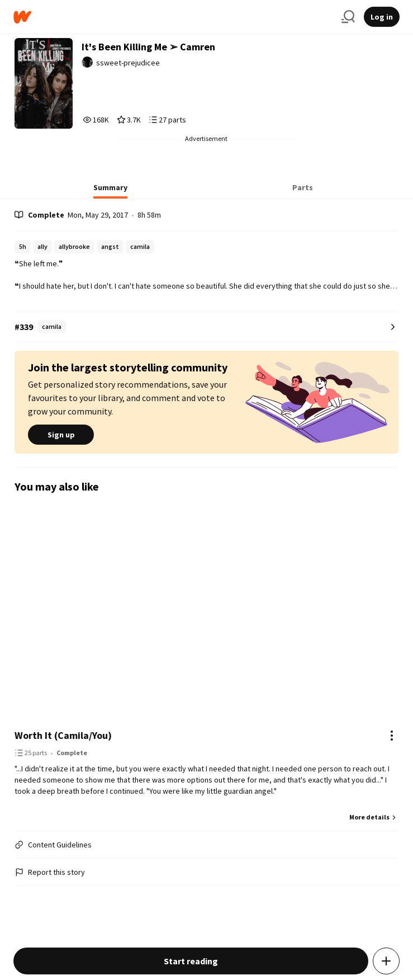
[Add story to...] (386, 961)
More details (374, 817)
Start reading (191, 961)
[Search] (348, 17)
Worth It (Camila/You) (63, 735)
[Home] (173, 17)
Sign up (61, 435)
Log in (382, 17)
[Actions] (392, 736)
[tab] (110, 191)
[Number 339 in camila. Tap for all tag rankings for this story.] (206, 327)
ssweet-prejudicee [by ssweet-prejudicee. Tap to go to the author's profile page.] (128, 63)
